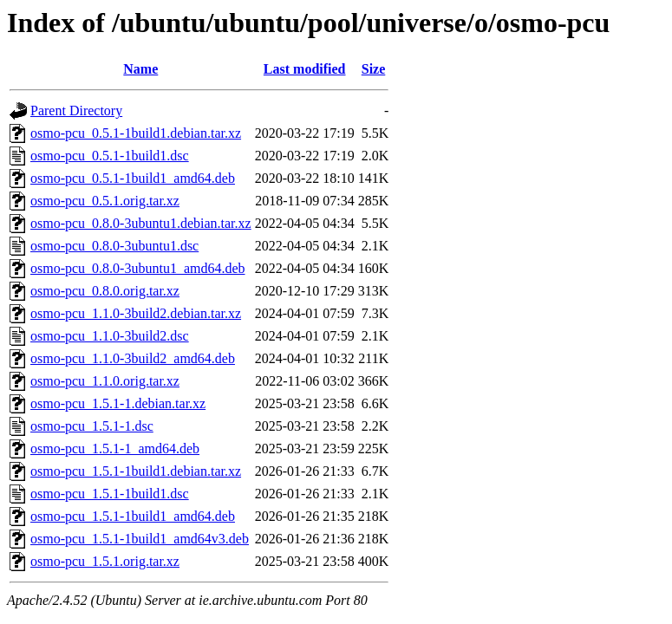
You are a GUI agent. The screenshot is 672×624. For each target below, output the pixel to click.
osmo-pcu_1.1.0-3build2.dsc (110, 336)
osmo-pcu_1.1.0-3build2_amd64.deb (133, 358)
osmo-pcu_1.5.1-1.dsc (92, 426)
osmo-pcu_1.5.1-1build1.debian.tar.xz (136, 471)
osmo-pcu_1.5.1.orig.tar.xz (105, 561)
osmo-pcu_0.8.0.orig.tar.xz (105, 291)
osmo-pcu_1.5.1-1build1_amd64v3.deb (140, 539)
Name (140, 69)
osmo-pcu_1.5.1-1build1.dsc (110, 494)
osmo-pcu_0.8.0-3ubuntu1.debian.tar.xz (141, 223)
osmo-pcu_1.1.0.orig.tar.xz (105, 381)
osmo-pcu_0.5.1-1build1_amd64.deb (133, 178)
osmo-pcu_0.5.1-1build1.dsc (110, 156)
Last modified (305, 69)
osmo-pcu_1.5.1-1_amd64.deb (115, 448)
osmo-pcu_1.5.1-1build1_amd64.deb (133, 516)
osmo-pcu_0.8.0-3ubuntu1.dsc (114, 246)
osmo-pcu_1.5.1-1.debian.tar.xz (118, 403)
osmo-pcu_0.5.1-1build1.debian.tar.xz (136, 133)
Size (374, 69)
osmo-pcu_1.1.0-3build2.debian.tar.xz (136, 313)
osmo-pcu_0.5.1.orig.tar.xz (105, 201)
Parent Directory (76, 110)
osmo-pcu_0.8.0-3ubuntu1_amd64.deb (138, 268)
